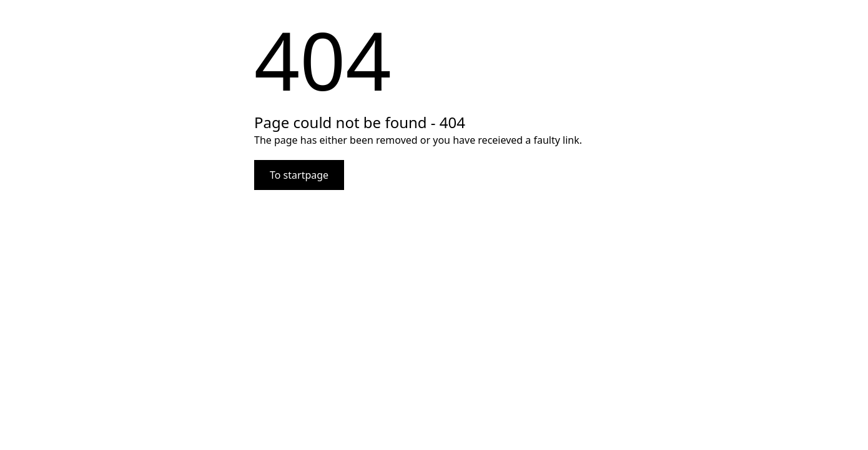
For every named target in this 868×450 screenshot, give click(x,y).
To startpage (299, 175)
